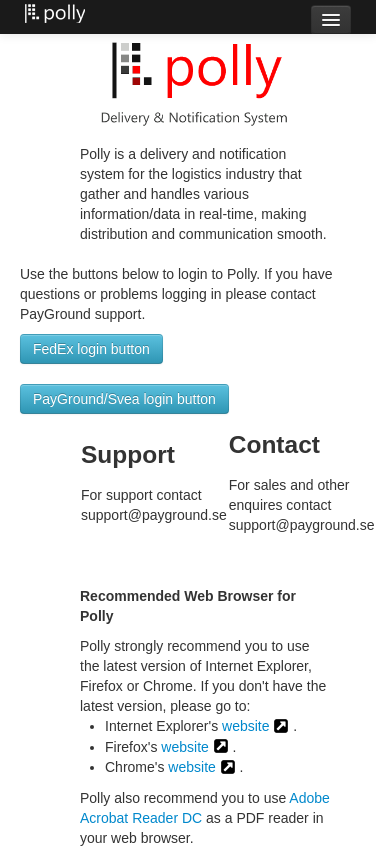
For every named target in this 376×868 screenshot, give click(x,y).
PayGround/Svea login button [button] (124, 399)
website (245, 726)
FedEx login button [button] (91, 349)
